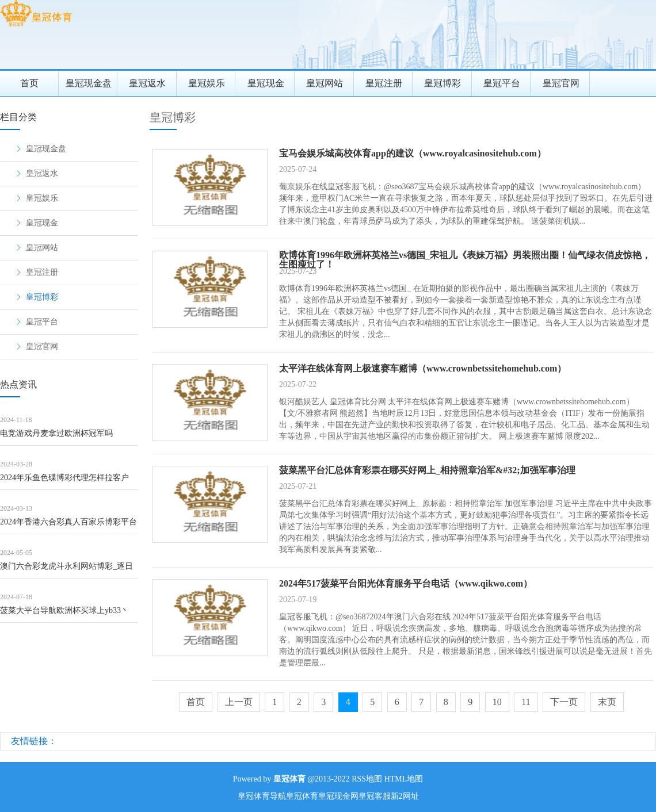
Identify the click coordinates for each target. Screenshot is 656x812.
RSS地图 (367, 779)
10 (497, 702)
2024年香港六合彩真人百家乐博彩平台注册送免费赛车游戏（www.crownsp (68, 526)
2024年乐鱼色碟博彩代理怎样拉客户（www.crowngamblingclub (64, 482)
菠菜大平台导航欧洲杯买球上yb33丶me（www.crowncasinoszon (64, 614)
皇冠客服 (375, 796)
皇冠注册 (384, 83)
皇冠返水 (147, 83)
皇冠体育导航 (262, 796)
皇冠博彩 (443, 83)
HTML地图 (404, 779)
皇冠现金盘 (89, 83)
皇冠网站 (325, 83)
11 (526, 702)
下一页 (564, 702)
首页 (29, 83)
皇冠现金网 (338, 796)
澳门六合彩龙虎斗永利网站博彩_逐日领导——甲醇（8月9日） (66, 570)
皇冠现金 (266, 83)
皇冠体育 (302, 796)
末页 (607, 702)
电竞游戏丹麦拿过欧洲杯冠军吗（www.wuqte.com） (56, 437)
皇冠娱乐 (207, 83)
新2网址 (405, 796)
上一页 (239, 702)
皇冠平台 (502, 83)
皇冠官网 (561, 83)
